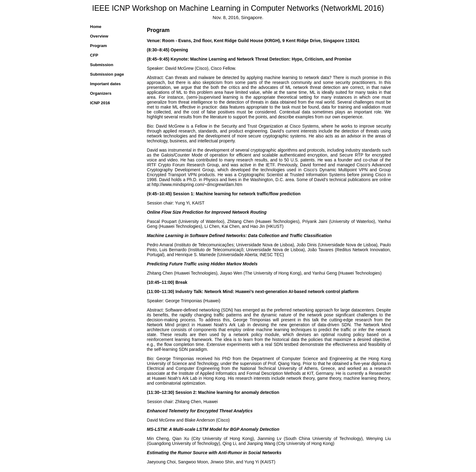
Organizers (101, 93)
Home (96, 27)
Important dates (106, 84)
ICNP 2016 (100, 103)
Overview (99, 36)
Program (99, 46)
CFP (94, 55)
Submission (102, 65)
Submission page (107, 74)
